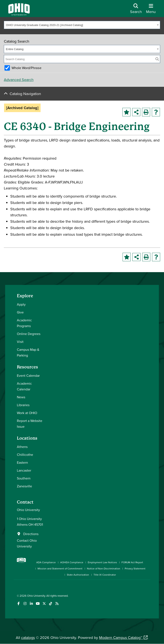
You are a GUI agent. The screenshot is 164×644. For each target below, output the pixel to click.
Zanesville (24, 486)
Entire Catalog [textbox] (15, 49)
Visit (20, 342)
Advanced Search (19, 80)
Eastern (22, 462)
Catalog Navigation (25, 94)
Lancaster (24, 470)
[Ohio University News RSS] (57, 604)
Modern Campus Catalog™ (121, 638)
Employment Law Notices (102, 562)
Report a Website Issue (30, 424)
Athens (22, 447)
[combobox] (82, 25)
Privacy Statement (135, 568)
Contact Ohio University (27, 543)
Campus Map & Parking (28, 352)
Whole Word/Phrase (26, 68)
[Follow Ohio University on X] (44, 604)
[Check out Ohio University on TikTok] (51, 604)
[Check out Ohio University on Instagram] (25, 604)
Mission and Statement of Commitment (60, 568)
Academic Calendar (24, 386)
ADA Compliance (46, 562)
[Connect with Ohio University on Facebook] (18, 604)
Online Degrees (29, 334)
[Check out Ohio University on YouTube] (38, 604)
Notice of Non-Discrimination (104, 568)
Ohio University (36, 596)
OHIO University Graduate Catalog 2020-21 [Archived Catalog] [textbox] (45, 25)
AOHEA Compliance (72, 562)
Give (20, 312)
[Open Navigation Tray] (151, 10)
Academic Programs (24, 323)
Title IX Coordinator (105, 575)
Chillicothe (25, 455)
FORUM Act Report (132, 562)
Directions (31, 534)
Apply (21, 304)
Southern (24, 478)
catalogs (28, 638)
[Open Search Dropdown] (136, 10)
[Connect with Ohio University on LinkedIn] (31, 604)
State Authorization (78, 575)
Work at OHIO (27, 413)
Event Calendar (28, 375)
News (21, 397)
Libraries (23, 405)
